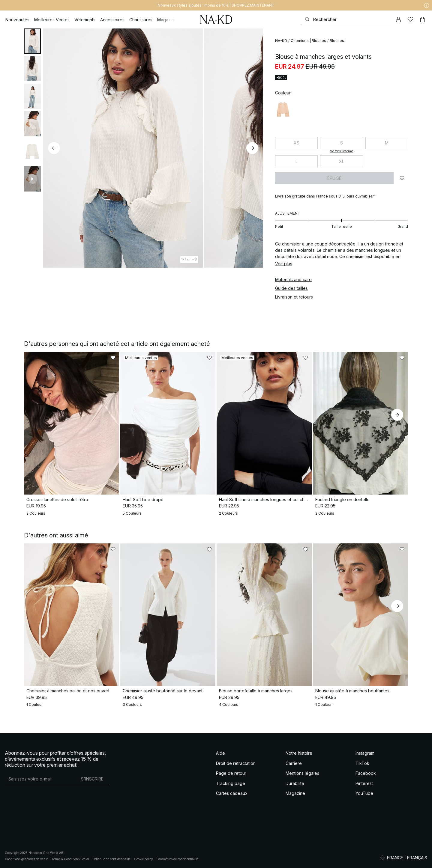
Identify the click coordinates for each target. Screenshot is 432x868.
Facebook (366, 773)
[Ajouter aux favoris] (402, 178)
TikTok (362, 763)
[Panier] (422, 19)
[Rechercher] (346, 19)
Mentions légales (302, 773)
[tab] (32, 41)
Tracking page (231, 783)
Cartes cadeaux (232, 793)
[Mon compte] (398, 19)
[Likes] (410, 19)
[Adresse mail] (40, 779)
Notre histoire (299, 753)
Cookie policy (144, 859)
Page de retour (231, 773)
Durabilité (295, 783)
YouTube (364, 793)
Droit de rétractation (236, 763)
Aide (220, 753)
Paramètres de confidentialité (177, 859)
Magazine (295, 793)
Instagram (365, 753)
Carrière (294, 763)
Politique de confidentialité (112, 859)
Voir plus (284, 264)
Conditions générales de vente (26, 859)
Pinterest (364, 783)
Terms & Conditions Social (70, 859)
